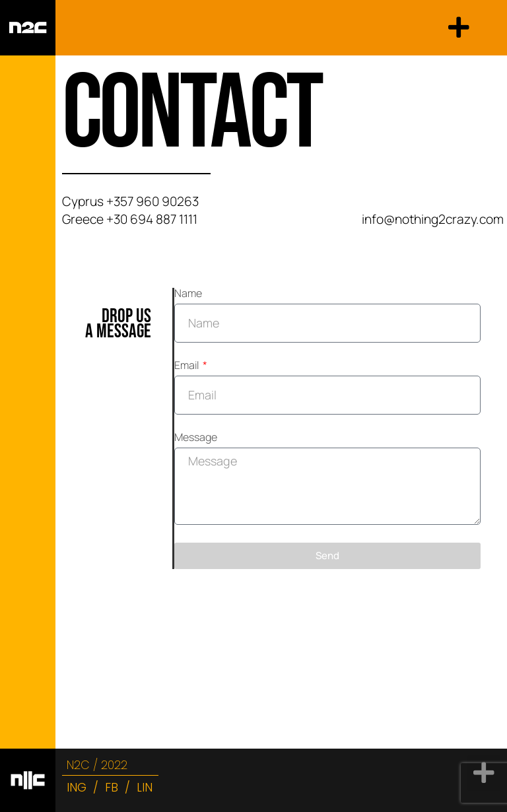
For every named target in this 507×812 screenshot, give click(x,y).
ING (77, 788)
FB (112, 788)
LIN (145, 788)
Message (196, 438)
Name (188, 294)
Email (187, 366)
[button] (459, 28)
